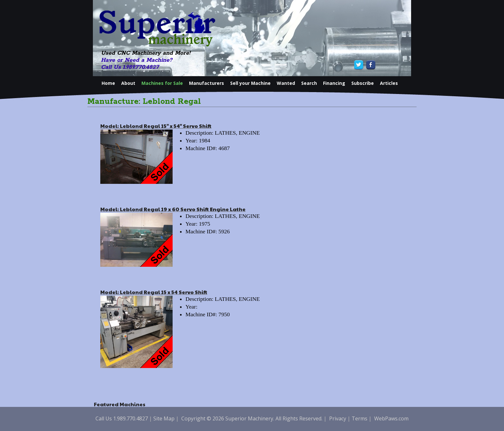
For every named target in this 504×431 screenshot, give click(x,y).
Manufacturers (207, 83)
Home (108, 83)
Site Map (164, 418)
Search (309, 83)
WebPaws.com (391, 418)
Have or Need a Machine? (137, 60)
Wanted (286, 83)
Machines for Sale (162, 83)
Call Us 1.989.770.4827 (130, 67)
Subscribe (363, 83)
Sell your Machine (250, 83)
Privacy (338, 418)
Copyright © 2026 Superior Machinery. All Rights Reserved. (252, 418)
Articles (389, 83)
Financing (334, 83)
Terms (360, 418)
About (128, 83)
